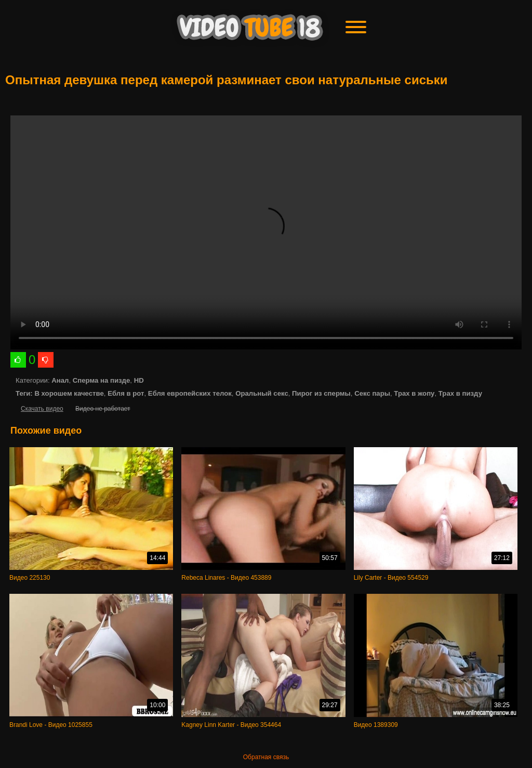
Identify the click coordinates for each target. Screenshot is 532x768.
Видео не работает (103, 409)
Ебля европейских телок (190, 393)
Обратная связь (266, 757)
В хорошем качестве (69, 393)
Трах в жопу (414, 393)
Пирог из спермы (321, 393)
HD (139, 380)
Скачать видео (42, 409)
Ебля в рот (126, 393)
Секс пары (372, 393)
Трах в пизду (460, 393)
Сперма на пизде (102, 380)
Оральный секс (262, 393)
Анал (60, 380)
